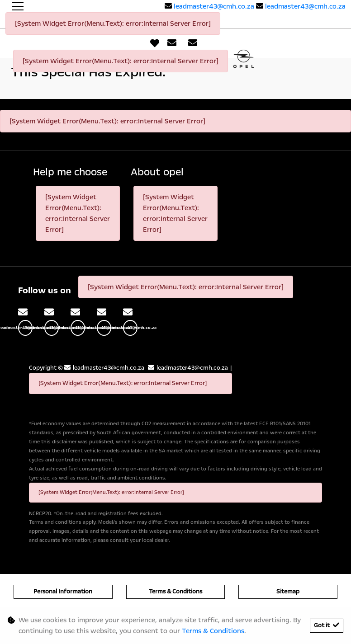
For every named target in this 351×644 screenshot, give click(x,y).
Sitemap (288, 592)
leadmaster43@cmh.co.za (214, 6)
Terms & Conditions (175, 592)
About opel (157, 172)
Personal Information (63, 592)
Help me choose (70, 172)
